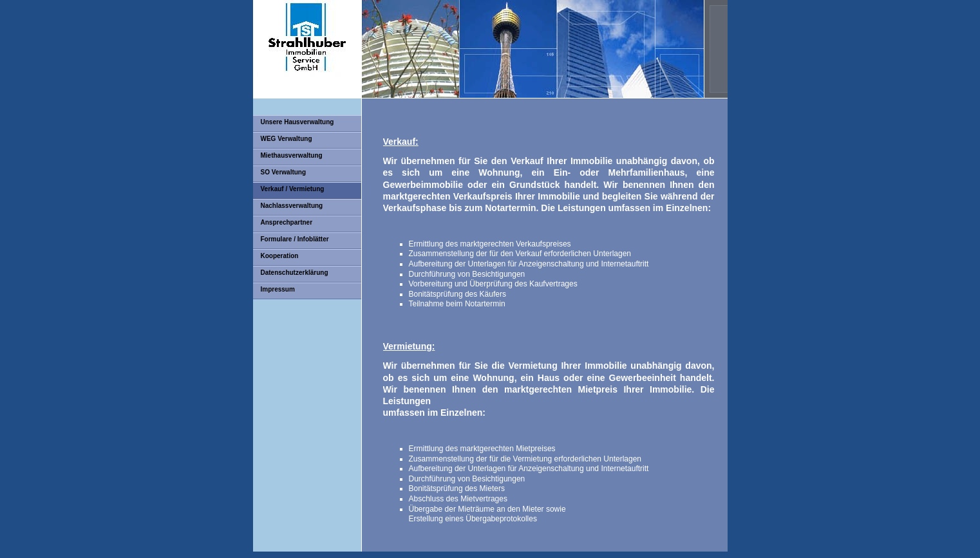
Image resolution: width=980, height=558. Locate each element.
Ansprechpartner (287, 222)
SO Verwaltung (284, 172)
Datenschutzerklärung (295, 273)
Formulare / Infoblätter (295, 239)
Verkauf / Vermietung (293, 189)
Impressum (278, 289)
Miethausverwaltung (292, 155)
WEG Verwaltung (287, 139)
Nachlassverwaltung (292, 206)
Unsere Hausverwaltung (297, 122)
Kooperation (280, 256)
